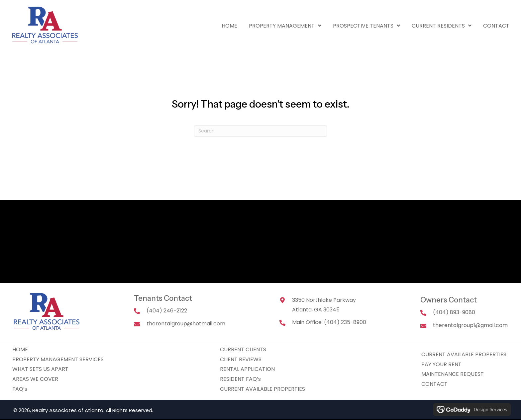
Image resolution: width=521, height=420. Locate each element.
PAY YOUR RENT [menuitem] (441, 364)
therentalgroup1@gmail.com (470, 325)
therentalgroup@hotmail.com (186, 324)
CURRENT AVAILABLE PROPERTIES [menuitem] (262, 389)
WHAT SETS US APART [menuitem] (40, 369)
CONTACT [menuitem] (434, 384)
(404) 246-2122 (167, 311)
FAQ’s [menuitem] (20, 389)
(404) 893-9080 (454, 312)
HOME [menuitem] (20, 349)
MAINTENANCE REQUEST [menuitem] (453, 374)
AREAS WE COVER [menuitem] (35, 379)
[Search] (260, 131)
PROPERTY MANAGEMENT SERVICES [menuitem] (58, 359)
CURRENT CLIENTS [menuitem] (243, 349)
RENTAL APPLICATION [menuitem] (247, 369)
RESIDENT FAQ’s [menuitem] (240, 379)
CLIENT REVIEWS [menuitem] (241, 359)
